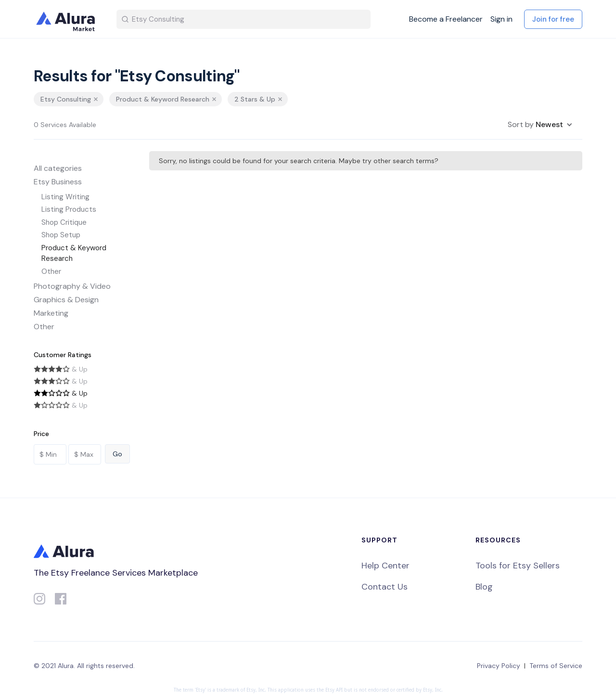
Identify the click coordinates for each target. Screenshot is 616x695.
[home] (67, 19)
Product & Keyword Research (74, 253)
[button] (540, 125)
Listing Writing (65, 197)
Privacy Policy (499, 666)
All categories (58, 168)
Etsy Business (58, 182)
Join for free (553, 19)
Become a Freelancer (446, 19)
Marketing (51, 313)
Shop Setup (61, 235)
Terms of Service (556, 666)
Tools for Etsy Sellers (518, 566)
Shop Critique (64, 222)
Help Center (385, 566)
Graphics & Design (66, 300)
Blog (484, 587)
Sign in (501, 19)
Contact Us (385, 587)
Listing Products (69, 209)
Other (51, 271)
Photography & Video (72, 286)
